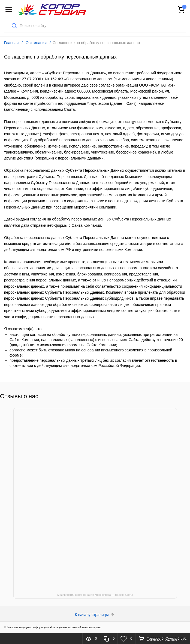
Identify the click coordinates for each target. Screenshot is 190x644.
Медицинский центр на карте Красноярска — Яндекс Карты (95, 595)
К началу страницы (95, 615)
